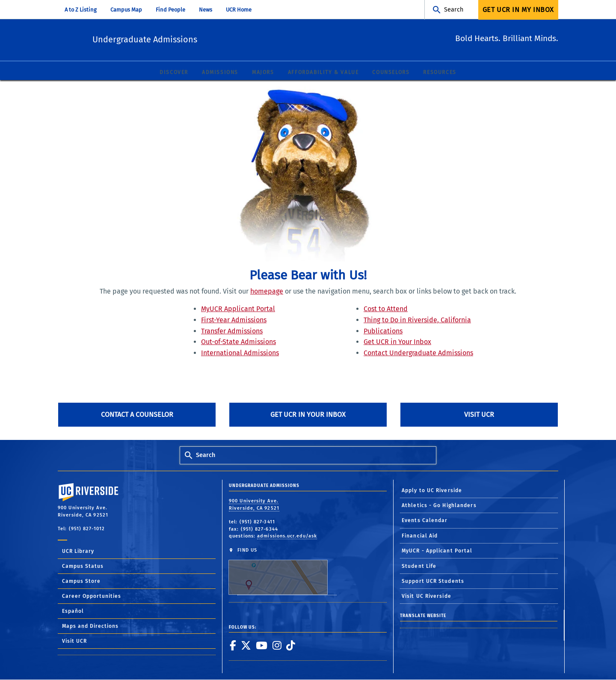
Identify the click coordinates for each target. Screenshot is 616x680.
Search (454, 10)
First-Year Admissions (234, 320)
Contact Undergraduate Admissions (418, 353)
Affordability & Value (323, 73)
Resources (440, 73)
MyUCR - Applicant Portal (437, 551)
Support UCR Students (433, 582)
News (206, 10)
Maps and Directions (90, 627)
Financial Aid (420, 536)
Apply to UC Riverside (432, 491)
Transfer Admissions (232, 331)
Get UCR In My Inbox (518, 10)
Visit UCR (479, 415)
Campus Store (81, 582)
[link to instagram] (277, 646)
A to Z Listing (81, 10)
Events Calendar (425, 521)
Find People (170, 10)
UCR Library (78, 552)
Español (73, 612)
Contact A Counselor (137, 415)
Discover (174, 73)
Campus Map (126, 10)
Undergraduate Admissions (191, 39)
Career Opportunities (92, 597)
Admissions (220, 73)
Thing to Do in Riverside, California (417, 320)
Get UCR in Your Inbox (397, 342)
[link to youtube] (261, 646)
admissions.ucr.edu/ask (287, 536)
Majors (263, 73)
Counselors (391, 73)
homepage (267, 292)
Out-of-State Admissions (238, 342)
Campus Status (83, 567)
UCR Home (239, 10)
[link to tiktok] (290, 646)
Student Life (419, 566)
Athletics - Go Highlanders (439, 506)
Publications (383, 331)
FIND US (283, 572)
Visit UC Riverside (426, 597)
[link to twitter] (246, 646)
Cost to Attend (386, 309)
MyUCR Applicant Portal (238, 309)
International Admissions (240, 353)
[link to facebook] (233, 646)
